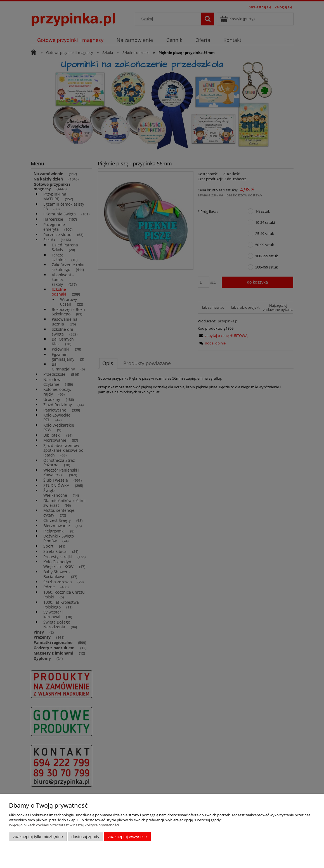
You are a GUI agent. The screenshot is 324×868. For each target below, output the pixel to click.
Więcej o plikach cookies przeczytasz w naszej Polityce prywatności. (64, 825)
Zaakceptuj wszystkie (127, 837)
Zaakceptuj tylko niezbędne (38, 837)
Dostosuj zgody (85, 837)
